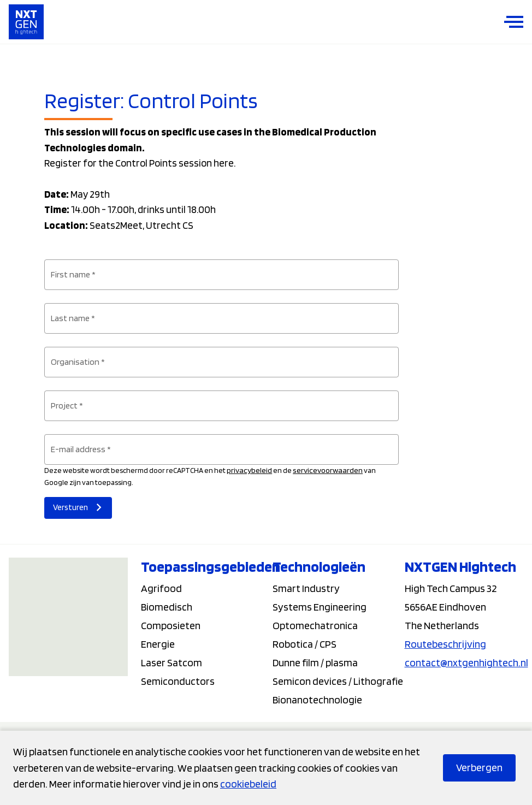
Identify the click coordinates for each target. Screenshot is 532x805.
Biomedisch (167, 607)
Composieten (171, 625)
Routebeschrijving (445, 644)
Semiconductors (178, 681)
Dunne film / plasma (315, 662)
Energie (158, 644)
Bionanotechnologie (317, 700)
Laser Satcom (172, 662)
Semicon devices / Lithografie (338, 681)
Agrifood (161, 588)
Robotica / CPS (305, 644)
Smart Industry (306, 588)
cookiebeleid (248, 784)
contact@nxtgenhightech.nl (466, 662)
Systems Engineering (320, 607)
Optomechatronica (315, 625)
